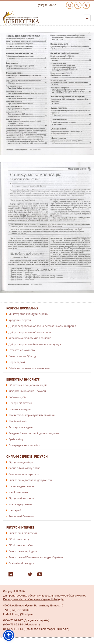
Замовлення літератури (24, 474)
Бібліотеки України (21, 545)
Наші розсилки (18, 492)
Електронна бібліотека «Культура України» (36, 557)
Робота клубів (18, 397)
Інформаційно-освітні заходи (27, 391)
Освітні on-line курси (22, 563)
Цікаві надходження (22, 486)
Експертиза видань (21, 427)
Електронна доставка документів (30, 480)
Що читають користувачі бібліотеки (32, 415)
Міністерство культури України (28, 314)
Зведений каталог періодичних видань (34, 433)
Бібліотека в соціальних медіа (28, 385)
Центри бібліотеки (20, 403)
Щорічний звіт (18, 421)
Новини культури (20, 409)
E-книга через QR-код (22, 356)
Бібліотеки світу (19, 539)
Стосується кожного (22, 350)
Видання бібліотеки (21, 516)
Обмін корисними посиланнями (29, 368)
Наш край (15, 510)
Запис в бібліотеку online (24, 468)
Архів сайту (16, 439)
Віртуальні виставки (22, 498)
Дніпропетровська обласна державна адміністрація (42, 326)
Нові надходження (20, 504)
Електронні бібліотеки (23, 533)
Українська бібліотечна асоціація (30, 338)
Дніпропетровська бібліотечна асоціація (35, 344)
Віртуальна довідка (21, 462)
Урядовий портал (20, 320)
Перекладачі (17, 362)
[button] (9, 635)
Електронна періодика (23, 551)
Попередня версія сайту (24, 445)
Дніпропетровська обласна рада (30, 332)
